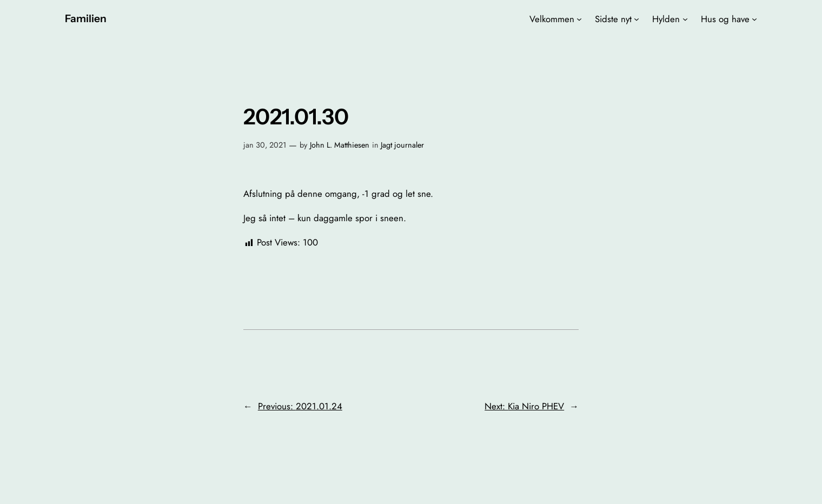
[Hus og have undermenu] (754, 19)
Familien (86, 18)
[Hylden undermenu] (685, 19)
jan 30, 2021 (265, 145)
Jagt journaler (402, 145)
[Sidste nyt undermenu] (637, 19)
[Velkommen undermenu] (579, 19)
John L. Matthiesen (340, 145)
